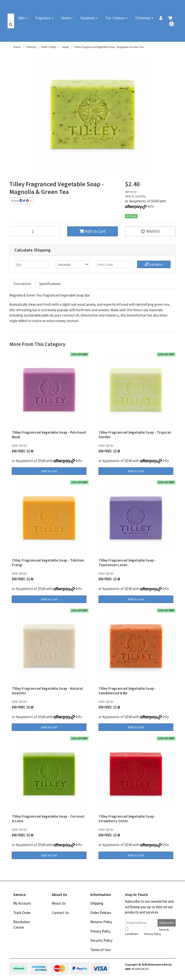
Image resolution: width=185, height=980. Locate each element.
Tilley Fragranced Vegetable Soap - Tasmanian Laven (127, 563)
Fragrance (43, 18)
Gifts (21, 18)
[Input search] (11, 17)
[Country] (72, 264)
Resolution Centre (21, 925)
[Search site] (11, 25)
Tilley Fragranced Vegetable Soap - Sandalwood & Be (127, 691)
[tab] (22, 284)
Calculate (154, 264)
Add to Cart (92, 231)
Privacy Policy (101, 931)
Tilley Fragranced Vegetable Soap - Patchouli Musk (49, 435)
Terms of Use (100, 950)
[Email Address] (141, 923)
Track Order (22, 913)
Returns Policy (101, 922)
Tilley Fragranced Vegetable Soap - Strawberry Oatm (127, 819)
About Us (59, 903)
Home (66, 18)
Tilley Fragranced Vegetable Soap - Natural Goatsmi (47, 691)
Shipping (97, 903)
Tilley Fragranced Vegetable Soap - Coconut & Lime (48, 819)
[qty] (31, 264)
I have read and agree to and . (147, 932)
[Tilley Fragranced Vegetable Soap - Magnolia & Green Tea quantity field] (35, 231)
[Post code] (113, 264)
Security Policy (101, 940)
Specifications (50, 284)
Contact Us (60, 913)
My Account (22, 903)
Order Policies (101, 913)
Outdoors (88, 18)
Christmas (143, 18)
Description (22, 284)
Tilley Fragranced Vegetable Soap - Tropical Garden (135, 435)
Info (151, 206)
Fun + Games (115, 18)
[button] (150, 231)
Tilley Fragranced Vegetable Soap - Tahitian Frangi (48, 563)
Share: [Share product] (20, 201)
